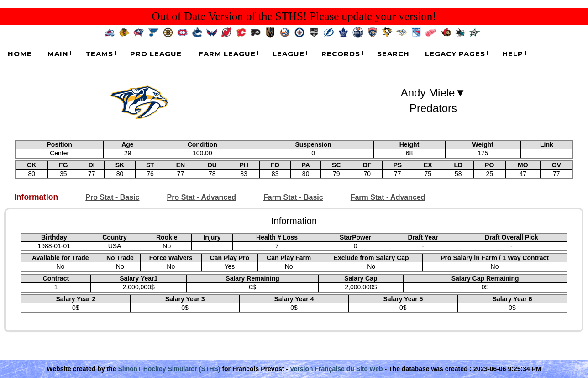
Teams (99, 54)
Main (58, 54)
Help (513, 54)
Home (20, 54)
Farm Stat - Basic (293, 197)
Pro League (156, 54)
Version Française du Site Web (336, 369)
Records (341, 54)
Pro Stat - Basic (112, 197)
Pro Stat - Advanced (202, 197)
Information (36, 197)
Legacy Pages (455, 54)
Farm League (227, 54)
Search (393, 54)
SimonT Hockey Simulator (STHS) (169, 369)
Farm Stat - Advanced (388, 197)
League (289, 54)
